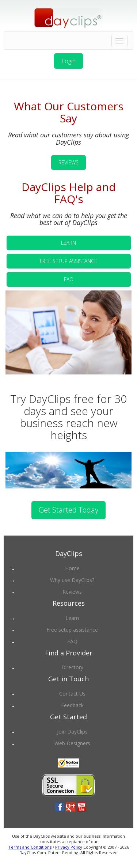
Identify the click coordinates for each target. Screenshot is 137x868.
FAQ (69, 279)
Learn (72, 618)
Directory (72, 667)
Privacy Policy (69, 847)
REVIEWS (68, 162)
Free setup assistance (72, 630)
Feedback (72, 705)
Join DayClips (72, 732)
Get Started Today (68, 510)
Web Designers (72, 743)
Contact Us (72, 694)
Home (72, 568)
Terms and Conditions (30, 847)
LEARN (68, 243)
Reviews (72, 592)
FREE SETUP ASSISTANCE (68, 261)
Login (68, 61)
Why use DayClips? (72, 580)
